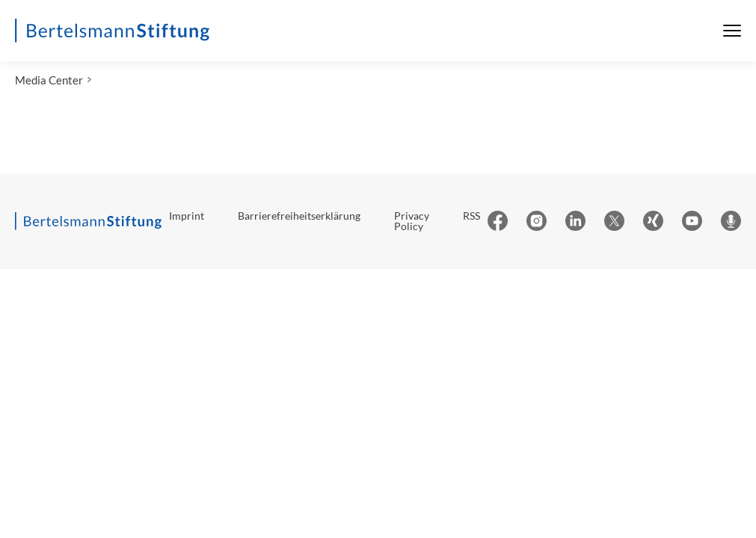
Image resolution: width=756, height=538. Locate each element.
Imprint (187, 216)
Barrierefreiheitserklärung (299, 216)
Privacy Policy (412, 221)
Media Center (49, 80)
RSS (471, 216)
